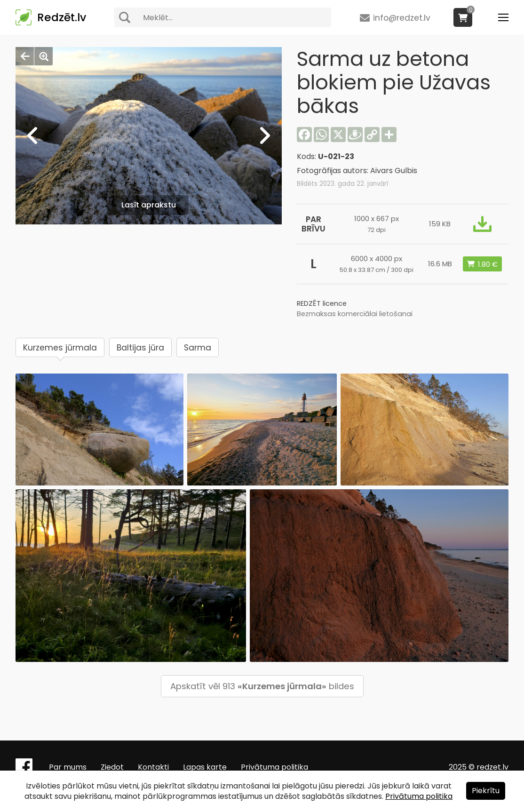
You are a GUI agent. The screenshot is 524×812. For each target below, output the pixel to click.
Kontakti (153, 767)
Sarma (198, 348)
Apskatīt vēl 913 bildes (262, 686)
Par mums (68, 767)
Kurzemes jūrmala (60, 348)
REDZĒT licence (322, 303)
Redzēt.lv (62, 17)
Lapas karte (205, 767)
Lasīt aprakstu (149, 205)
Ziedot (112, 767)
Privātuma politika (274, 767)
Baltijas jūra (140, 348)
